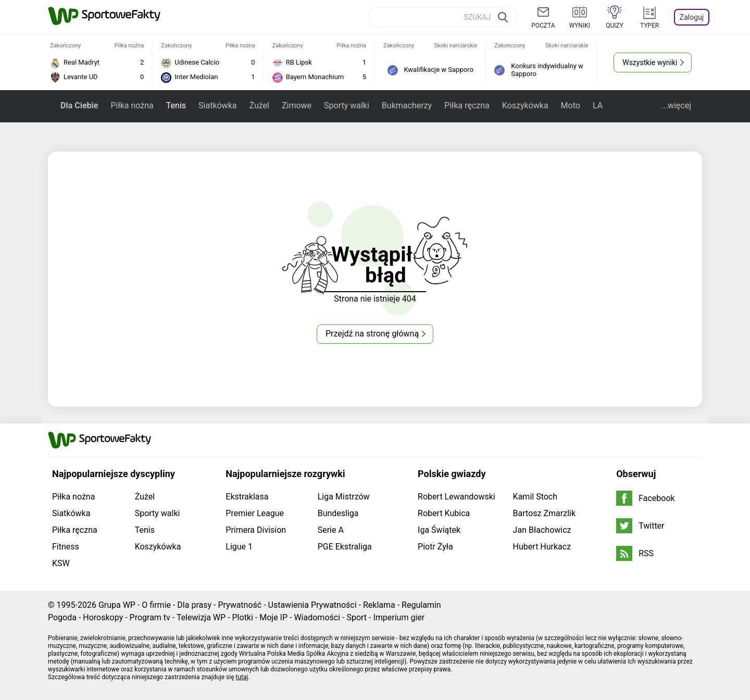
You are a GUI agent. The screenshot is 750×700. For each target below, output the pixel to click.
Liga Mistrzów (344, 497)
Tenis (176, 105)
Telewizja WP (201, 617)
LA (598, 105)
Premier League (255, 513)
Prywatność (240, 605)
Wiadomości (317, 617)
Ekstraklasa (247, 497)
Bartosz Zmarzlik (544, 513)
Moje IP (273, 617)
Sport (357, 617)
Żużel (259, 105)
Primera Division (256, 530)
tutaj (242, 677)
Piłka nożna (132, 105)
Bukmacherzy (407, 105)
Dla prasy (194, 605)
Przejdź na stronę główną (372, 334)
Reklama (379, 605)
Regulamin (421, 605)
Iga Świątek (439, 530)
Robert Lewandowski (457, 497)
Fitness (66, 547)
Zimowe (297, 105)
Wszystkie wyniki (650, 63)
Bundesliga (338, 513)
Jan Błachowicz (542, 530)
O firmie (156, 605)
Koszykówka (525, 105)
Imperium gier (399, 617)
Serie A (331, 530)
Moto (571, 105)
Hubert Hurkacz (542, 547)
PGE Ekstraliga (345, 547)
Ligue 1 (239, 547)
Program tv (150, 617)
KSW (61, 563)
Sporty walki (347, 105)
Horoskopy (103, 617)
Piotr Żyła (435, 547)
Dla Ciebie (79, 105)
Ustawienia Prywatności (312, 605)
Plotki (243, 617)
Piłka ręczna (467, 105)
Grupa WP (117, 605)
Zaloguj (692, 17)
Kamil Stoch (535, 497)
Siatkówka (217, 105)
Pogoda (62, 617)
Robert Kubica (444, 513)
